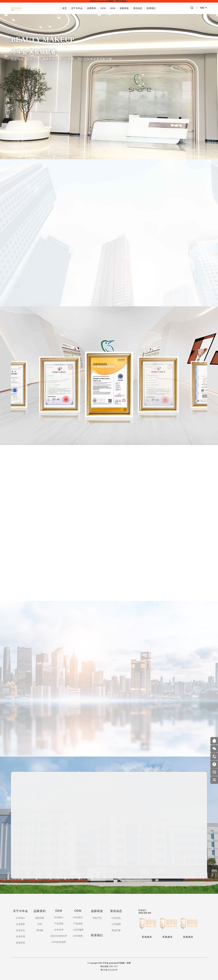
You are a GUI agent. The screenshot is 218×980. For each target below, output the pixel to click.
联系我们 (151, 8)
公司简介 (20, 918)
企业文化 (20, 930)
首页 (65, 8)
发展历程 (20, 943)
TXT (116, 966)
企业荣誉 (20, 924)
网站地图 (104, 966)
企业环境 (20, 936)
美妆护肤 (116, 930)
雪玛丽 (40, 930)
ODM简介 (78, 917)
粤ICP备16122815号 (109, 970)
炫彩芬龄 (40, 918)
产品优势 (59, 924)
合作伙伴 (59, 930)
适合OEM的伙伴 (59, 936)
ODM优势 (78, 936)
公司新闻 (116, 924)
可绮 (40, 924)
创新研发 (124, 8)
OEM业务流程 (59, 942)
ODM (113, 8)
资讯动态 (138, 8)
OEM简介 (59, 917)
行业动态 (116, 918)
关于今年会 (77, 8)
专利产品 (97, 918)
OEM (103, 8)
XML (111, 966)
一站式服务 (78, 930)
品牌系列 (92, 8)
